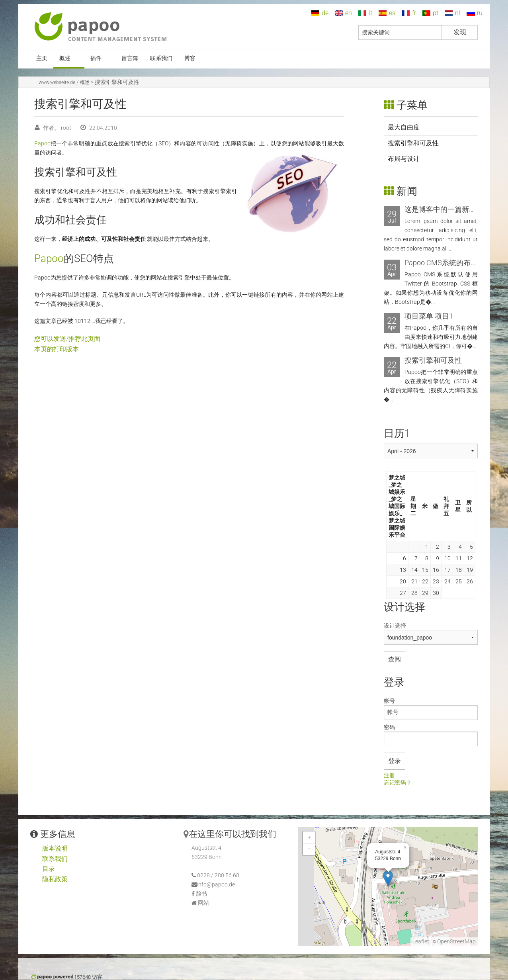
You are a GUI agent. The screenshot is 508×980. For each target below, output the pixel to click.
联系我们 (161, 58)
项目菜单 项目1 (429, 316)
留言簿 (130, 58)
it (370, 13)
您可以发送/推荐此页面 (67, 339)
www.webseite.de (57, 82)
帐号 (389, 701)
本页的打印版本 (57, 349)
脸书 (201, 894)
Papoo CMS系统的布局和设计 (452, 263)
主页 (42, 58)
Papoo (42, 144)
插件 (96, 58)
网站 (203, 903)
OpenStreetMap (456, 942)
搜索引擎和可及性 (413, 143)
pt (436, 13)
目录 (49, 869)
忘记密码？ (398, 783)
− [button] (309, 849)
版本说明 (55, 848)
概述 (65, 58)
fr (414, 13)
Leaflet (421, 942)
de (325, 13)
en (349, 13)
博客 (190, 58)
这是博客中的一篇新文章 (444, 209)
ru (480, 13)
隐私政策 (55, 879)
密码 (389, 727)
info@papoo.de (216, 885)
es (392, 13)
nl (458, 13)
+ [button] (309, 837)
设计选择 (395, 626)
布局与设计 (404, 159)
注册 (389, 776)
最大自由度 (404, 127)
